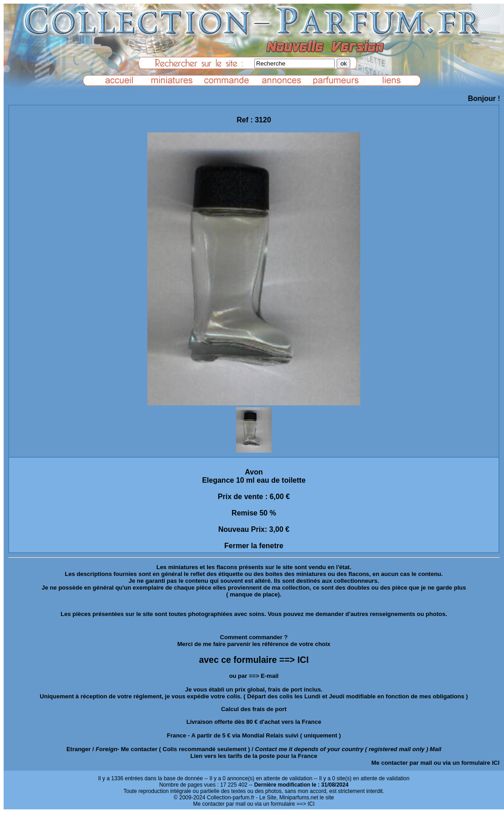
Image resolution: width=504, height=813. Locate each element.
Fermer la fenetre (254, 546)
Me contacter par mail (402, 763)
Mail (436, 749)
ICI (496, 763)
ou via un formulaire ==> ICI (281, 804)
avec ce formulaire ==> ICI (254, 660)
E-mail (270, 676)
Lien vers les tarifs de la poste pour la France (254, 756)
